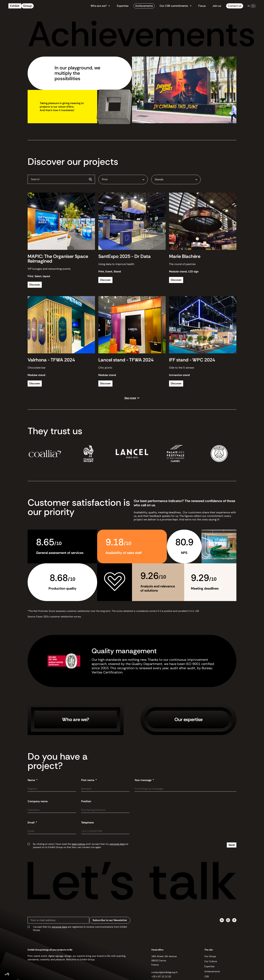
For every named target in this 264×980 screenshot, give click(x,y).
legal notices (78, 844)
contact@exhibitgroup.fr (165, 972)
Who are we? (100, 6)
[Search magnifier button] (90, 179)
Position (86, 801)
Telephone (87, 823)
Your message (143, 780)
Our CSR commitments (176, 6)
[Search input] (58, 179)
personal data (117, 844)
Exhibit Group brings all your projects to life (50, 950)
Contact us (235, 6)
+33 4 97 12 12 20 (161, 976)
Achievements (144, 6)
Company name (38, 801)
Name (32, 780)
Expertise (123, 6)
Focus (202, 6)
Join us (217, 6)
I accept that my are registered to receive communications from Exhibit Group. (80, 928)
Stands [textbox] (159, 179)
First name (88, 780)
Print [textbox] (105, 179)
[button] (132, 398)
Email (31, 823)
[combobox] (123, 179)
